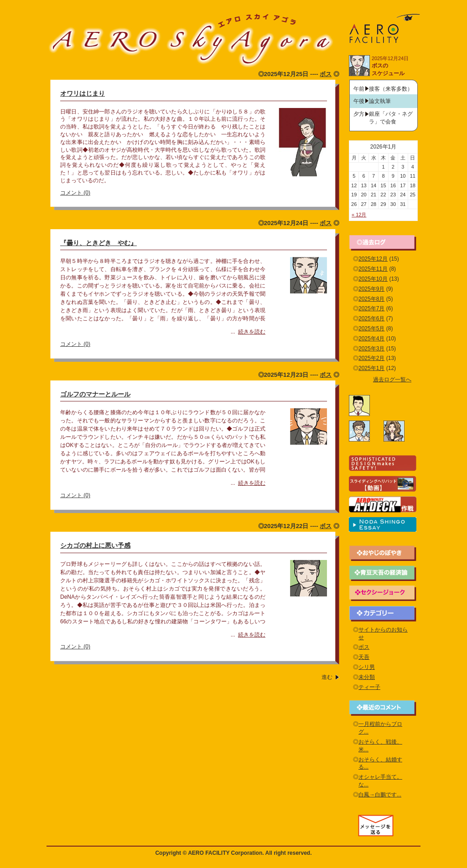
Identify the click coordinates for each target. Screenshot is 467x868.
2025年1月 (371, 368)
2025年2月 (371, 358)
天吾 (364, 657)
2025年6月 (371, 318)
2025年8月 (371, 299)
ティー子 (369, 687)
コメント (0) (75, 193)
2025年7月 (371, 308)
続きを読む (252, 332)
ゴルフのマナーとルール (95, 394)
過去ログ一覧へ (392, 380)
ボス (326, 74)
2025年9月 (371, 289)
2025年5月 (371, 329)
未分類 (367, 677)
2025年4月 (371, 339)
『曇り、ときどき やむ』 (99, 243)
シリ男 (367, 667)
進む (327, 677)
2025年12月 (373, 259)
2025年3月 (371, 349)
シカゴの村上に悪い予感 (95, 545)
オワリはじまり (83, 93)
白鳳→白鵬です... (380, 795)
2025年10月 (373, 279)
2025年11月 (373, 269)
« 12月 (359, 215)
